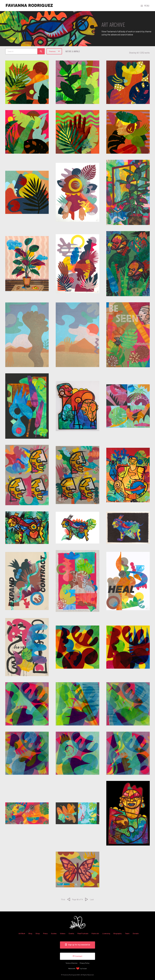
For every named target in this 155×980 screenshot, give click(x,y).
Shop (38, 933)
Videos (63, 933)
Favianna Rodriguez (29, 6)
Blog (30, 933)
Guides (54, 933)
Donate (136, 933)
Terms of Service (72, 963)
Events (71, 933)
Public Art (95, 933)
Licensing (106, 933)
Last (92, 899)
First (63, 899)
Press (45, 933)
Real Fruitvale (83, 933)
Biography (118, 933)
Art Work (22, 933)
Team (127, 933)
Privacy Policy (85, 963)
